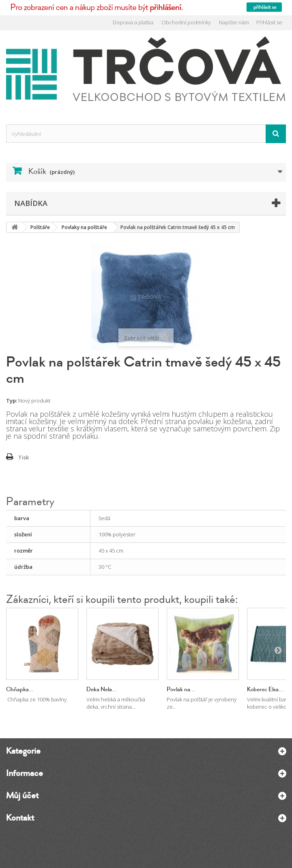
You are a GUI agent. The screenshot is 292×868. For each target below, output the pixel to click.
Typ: (12, 401)
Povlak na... (181, 689)
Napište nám (234, 22)
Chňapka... (20, 689)
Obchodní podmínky (186, 22)
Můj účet (22, 795)
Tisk (24, 457)
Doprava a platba (133, 22)
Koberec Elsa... (265, 689)
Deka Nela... (102, 689)
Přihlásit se (269, 22)
